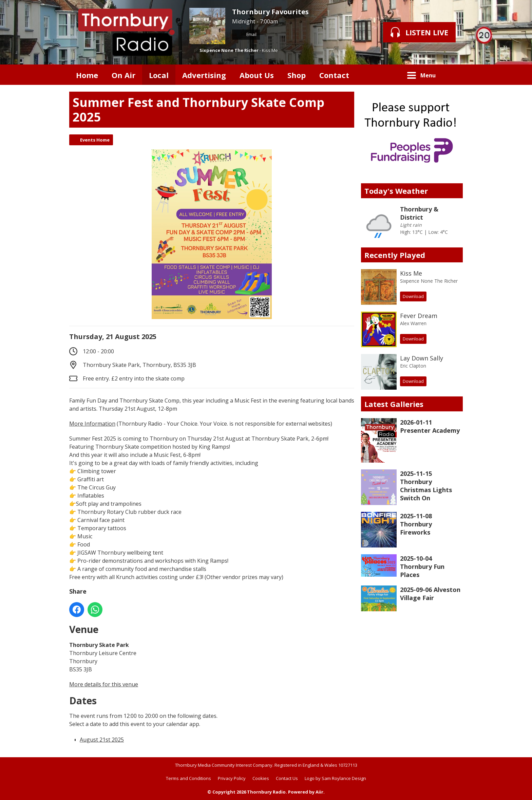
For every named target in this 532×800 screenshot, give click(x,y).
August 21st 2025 (102, 740)
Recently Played (395, 255)
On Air (123, 75)
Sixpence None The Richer (229, 50)
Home (87, 75)
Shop (297, 75)
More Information (92, 424)
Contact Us (287, 778)
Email (246, 34)
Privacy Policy (232, 778)
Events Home (95, 140)
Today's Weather (396, 191)
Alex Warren (413, 323)
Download (413, 296)
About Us (257, 75)
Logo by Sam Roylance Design (335, 778)
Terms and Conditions (188, 778)
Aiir (319, 792)
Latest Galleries (394, 404)
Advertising (204, 75)
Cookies (261, 778)
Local (159, 75)
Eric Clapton (413, 366)
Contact (334, 75)
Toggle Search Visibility (453, 75)
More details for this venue (104, 684)
